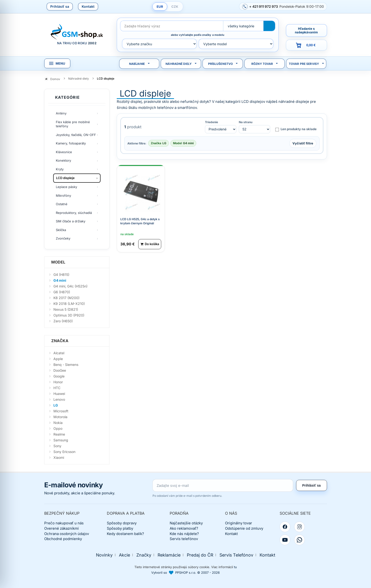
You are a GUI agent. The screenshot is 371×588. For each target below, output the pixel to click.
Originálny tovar (239, 523)
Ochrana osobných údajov (67, 534)
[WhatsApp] (299, 540)
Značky (144, 555)
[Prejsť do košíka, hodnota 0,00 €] (306, 45)
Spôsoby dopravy (122, 523)
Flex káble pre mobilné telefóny (73, 124)
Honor (58, 382)
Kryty (60, 169)
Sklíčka (61, 230)
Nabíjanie (137, 64)
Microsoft (61, 411)
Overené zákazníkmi (62, 528)
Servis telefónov (184, 539)
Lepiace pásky (66, 187)
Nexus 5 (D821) (66, 309)
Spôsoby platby (120, 528)
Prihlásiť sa (60, 6)
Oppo (58, 428)
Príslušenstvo (221, 64)
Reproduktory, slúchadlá (74, 213)
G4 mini (60, 280)
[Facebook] (285, 527)
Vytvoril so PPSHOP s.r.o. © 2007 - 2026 (185, 573)
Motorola (60, 417)
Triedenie (211, 122)
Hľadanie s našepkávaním (306, 30)
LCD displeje (65, 178)
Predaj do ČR (200, 555)
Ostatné (62, 204)
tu (235, 567)
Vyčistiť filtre (303, 143)
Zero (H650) (63, 321)
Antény (61, 113)
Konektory (63, 160)
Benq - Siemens (66, 365)
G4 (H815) (61, 275)
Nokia (58, 423)
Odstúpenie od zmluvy (244, 528)
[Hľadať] (269, 26)
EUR (160, 7)
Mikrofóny (63, 196)
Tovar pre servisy (304, 64)
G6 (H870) (62, 292)
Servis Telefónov (236, 555)
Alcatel (59, 353)
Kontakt (88, 6)
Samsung (61, 440)
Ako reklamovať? (184, 528)
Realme (59, 434)
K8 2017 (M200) (66, 298)
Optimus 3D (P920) (69, 315)
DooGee (60, 370)
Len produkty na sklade (296, 129)
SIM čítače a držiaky (71, 221)
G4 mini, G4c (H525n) (70, 286)
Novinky (104, 555)
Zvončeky (63, 238)
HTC (57, 388)
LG (56, 405)
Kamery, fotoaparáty (71, 143)
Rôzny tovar (262, 64)
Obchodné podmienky (63, 539)
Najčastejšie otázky (186, 523)
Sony (57, 446)
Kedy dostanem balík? (125, 534)
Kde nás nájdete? (184, 534)
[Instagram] (299, 527)
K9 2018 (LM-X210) (69, 304)
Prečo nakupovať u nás (64, 523)
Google (59, 376)
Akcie (124, 555)
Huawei (59, 394)
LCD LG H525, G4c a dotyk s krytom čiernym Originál (140, 221)
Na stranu (246, 122)
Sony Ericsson (64, 452)
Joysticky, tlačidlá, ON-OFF (76, 135)
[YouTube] (285, 540)
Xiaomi (59, 457)
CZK (175, 7)
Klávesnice (64, 152)
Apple (58, 359)
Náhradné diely (179, 64)
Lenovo (59, 399)
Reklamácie (169, 555)
